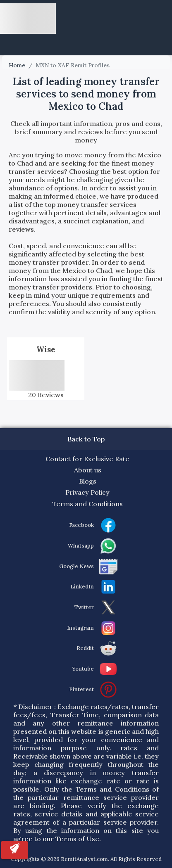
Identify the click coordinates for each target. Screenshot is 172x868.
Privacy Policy (87, 492)
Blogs (88, 481)
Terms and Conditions (87, 504)
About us (88, 470)
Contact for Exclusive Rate (87, 459)
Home (17, 65)
